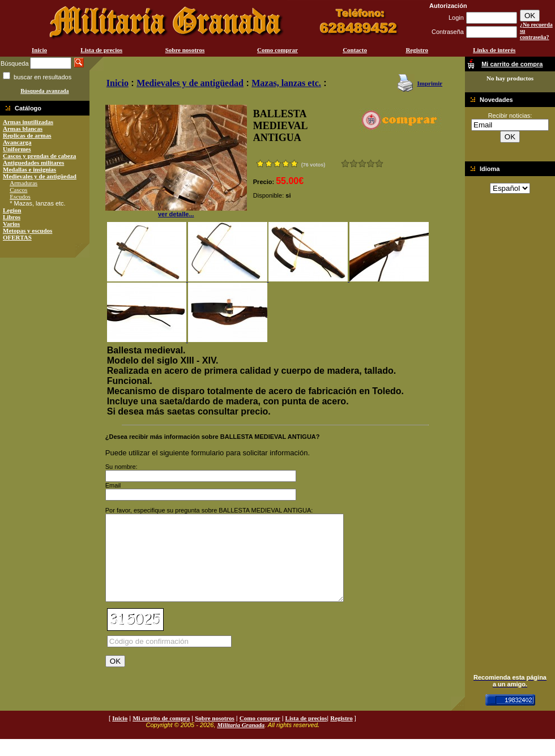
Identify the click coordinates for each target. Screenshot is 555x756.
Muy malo (345, 163)
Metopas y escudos (27, 230)
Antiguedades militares (33, 163)
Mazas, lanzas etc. (286, 83)
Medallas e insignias (29, 169)
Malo (354, 163)
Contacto (355, 50)
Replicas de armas (27, 135)
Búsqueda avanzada (44, 91)
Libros (12, 217)
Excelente (379, 163)
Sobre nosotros (185, 50)
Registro (417, 50)
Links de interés (494, 50)
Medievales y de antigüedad (40, 176)
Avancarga (17, 142)
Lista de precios (101, 50)
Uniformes (17, 149)
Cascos (18, 190)
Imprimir (430, 83)
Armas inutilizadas (28, 122)
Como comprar (277, 50)
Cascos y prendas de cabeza (39, 156)
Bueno (362, 163)
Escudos (20, 197)
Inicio (39, 50)
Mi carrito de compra (161, 735)
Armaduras (24, 183)
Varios (11, 224)
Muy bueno (371, 163)
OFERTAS (17, 237)
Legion (12, 210)
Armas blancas (23, 129)
